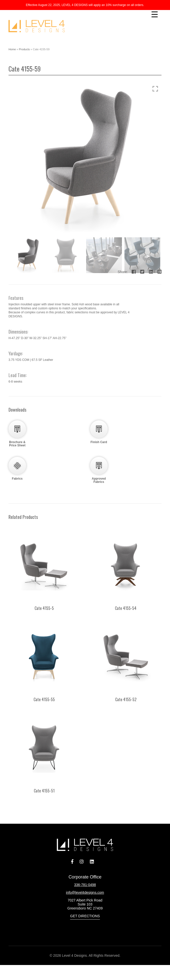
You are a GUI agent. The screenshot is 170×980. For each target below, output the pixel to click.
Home (12, 49)
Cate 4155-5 (44, 608)
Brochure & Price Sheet (17, 444)
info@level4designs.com (85, 892)
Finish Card (99, 442)
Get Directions (85, 916)
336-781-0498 (85, 885)
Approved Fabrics (99, 480)
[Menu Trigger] (155, 14)
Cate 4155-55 (44, 699)
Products (24, 49)
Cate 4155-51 (44, 791)
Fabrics (17, 479)
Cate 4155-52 (126, 699)
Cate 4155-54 (126, 608)
